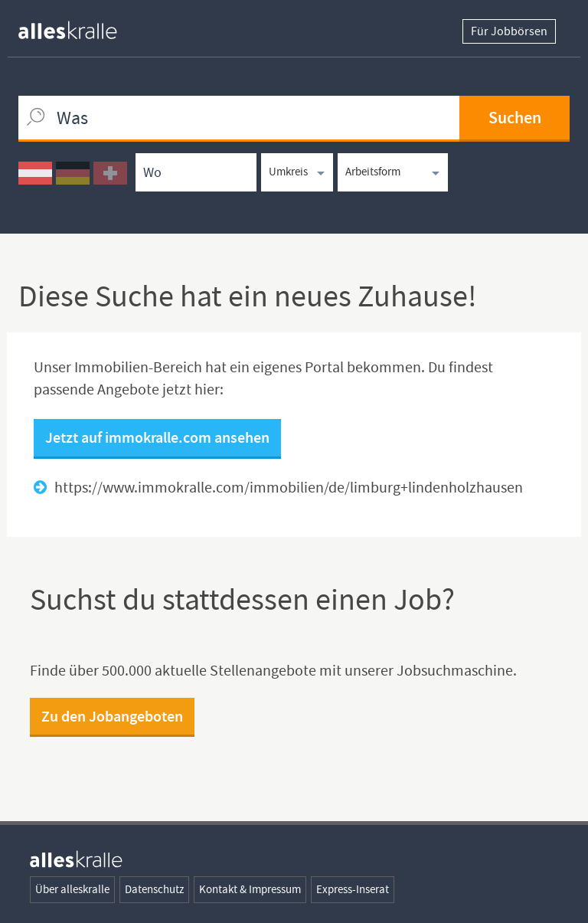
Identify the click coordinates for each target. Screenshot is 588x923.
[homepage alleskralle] (80, 26)
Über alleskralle (72, 889)
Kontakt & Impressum (250, 889)
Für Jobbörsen (509, 31)
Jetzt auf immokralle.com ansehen (157, 437)
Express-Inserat (353, 889)
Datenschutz (154, 889)
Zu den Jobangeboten (112, 716)
